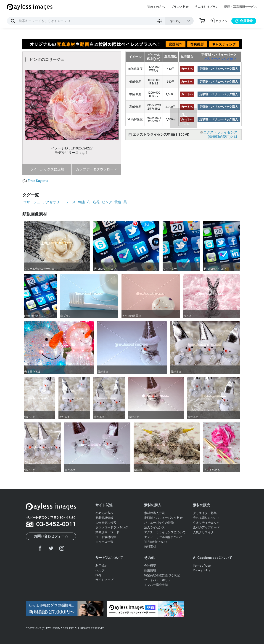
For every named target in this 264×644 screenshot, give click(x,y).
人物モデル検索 (106, 523)
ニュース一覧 (104, 542)
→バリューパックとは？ (219, 59)
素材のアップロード (206, 527)
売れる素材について (206, 518)
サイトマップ (104, 580)
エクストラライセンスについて (165, 532)
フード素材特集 (106, 537)
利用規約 (101, 566)
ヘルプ (100, 570)
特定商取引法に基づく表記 (162, 575)
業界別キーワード (107, 532)
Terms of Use (202, 566)
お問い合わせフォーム (51, 536)
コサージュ (32, 202)
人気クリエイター (205, 532)
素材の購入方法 (154, 513)
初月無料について (156, 542)
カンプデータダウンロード (96, 169)
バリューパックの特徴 (159, 523)
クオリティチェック (206, 523)
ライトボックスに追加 (47, 169)
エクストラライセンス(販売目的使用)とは (220, 134)
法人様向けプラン (206, 7)
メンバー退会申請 (156, 585)
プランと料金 (180, 7)
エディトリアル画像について (163, 537)
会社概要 (150, 566)
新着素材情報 (104, 518)
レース (70, 202)
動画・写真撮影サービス (241, 7)
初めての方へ (156, 7)
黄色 (118, 202)
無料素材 (150, 547)
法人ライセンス (154, 527)
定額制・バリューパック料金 (163, 518)
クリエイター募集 (205, 513)
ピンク (107, 202)
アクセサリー (53, 202)
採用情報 (150, 570)
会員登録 (244, 21)
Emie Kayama (38, 181)
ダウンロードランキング (112, 527)
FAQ (98, 575)
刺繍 (81, 202)
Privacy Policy (202, 570)
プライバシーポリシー (159, 580)
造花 (96, 202)
